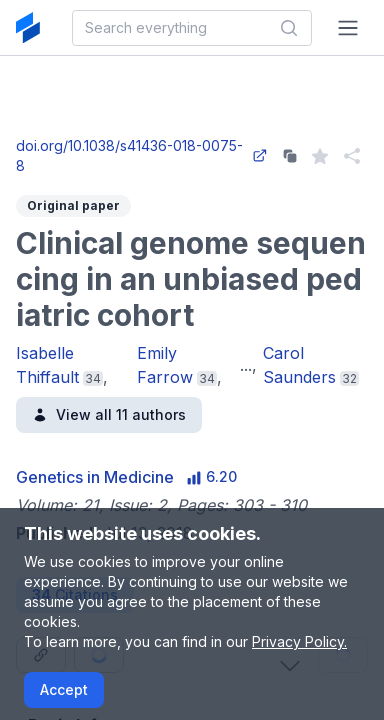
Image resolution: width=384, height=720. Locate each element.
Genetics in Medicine (95, 477)
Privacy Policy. (299, 641)
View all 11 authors (109, 414)
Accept (64, 689)
